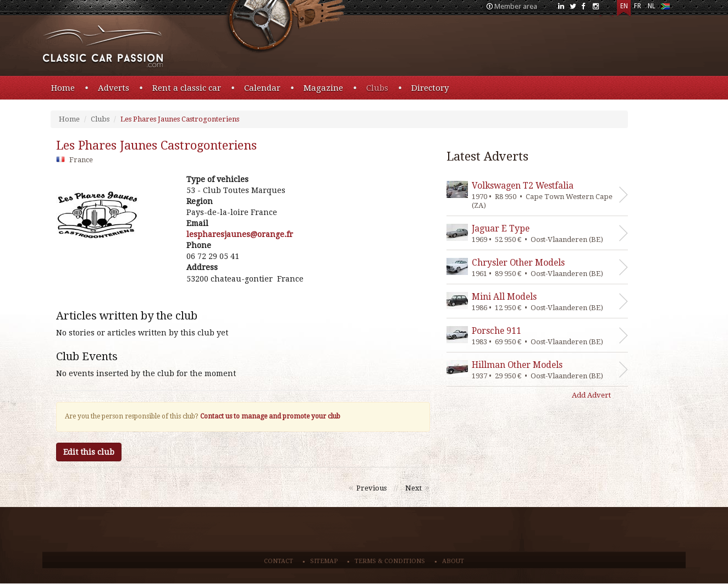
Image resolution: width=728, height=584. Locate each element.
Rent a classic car (187, 88)
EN (624, 6)
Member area (516, 6)
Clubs (377, 88)
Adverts (114, 88)
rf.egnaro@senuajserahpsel (240, 234)
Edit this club (89, 452)
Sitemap (324, 561)
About (453, 561)
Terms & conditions (390, 561)
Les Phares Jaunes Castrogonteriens (180, 119)
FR (638, 6)
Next (413, 488)
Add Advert (591, 395)
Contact (278, 561)
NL (652, 6)
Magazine (323, 88)
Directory (430, 88)
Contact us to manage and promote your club (270, 416)
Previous (371, 488)
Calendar (262, 88)
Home (63, 88)
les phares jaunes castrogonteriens (156, 145)
